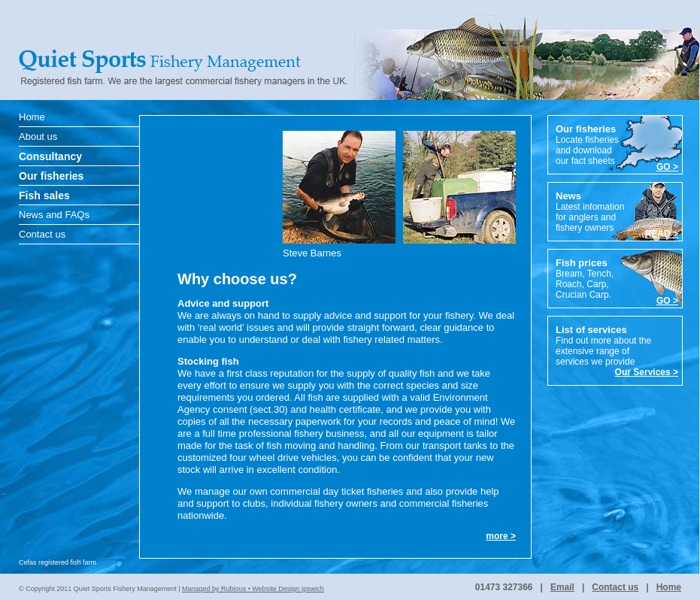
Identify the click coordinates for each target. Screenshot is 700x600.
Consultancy (50, 156)
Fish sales (44, 195)
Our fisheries (51, 176)
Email (562, 587)
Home (32, 117)
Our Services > (647, 372)
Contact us (42, 234)
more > (501, 536)
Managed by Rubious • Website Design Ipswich (253, 589)
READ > (662, 234)
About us (38, 136)
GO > (667, 167)
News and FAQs (54, 215)
